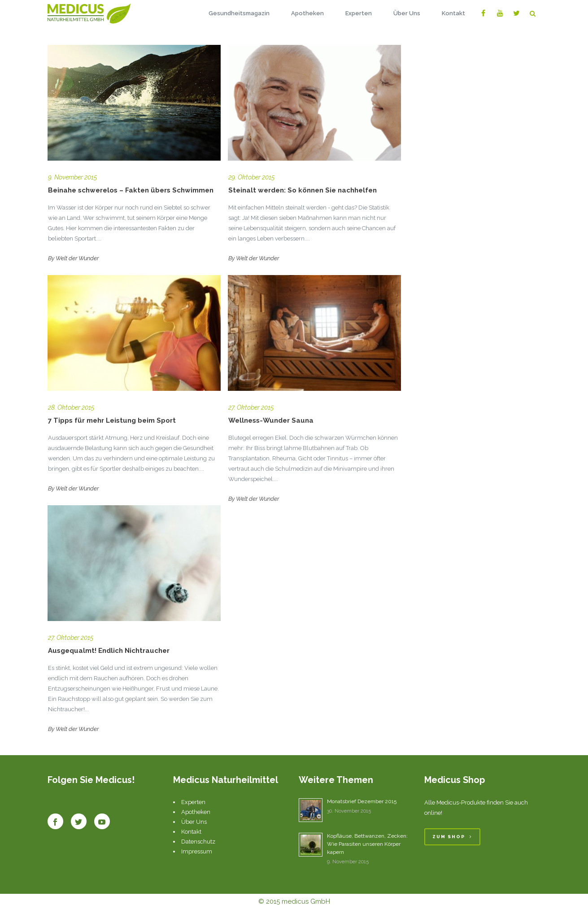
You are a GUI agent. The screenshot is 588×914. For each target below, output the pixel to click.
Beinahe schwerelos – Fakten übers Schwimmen (131, 190)
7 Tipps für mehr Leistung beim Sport (112, 420)
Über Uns (194, 822)
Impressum (197, 851)
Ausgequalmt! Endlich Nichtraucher (109, 651)
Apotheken (196, 812)
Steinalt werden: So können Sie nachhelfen (303, 190)
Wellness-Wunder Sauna (271, 420)
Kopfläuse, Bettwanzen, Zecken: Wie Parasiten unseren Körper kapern (367, 844)
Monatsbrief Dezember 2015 (362, 801)
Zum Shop (452, 837)
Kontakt (191, 832)
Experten (193, 802)
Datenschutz (198, 842)
